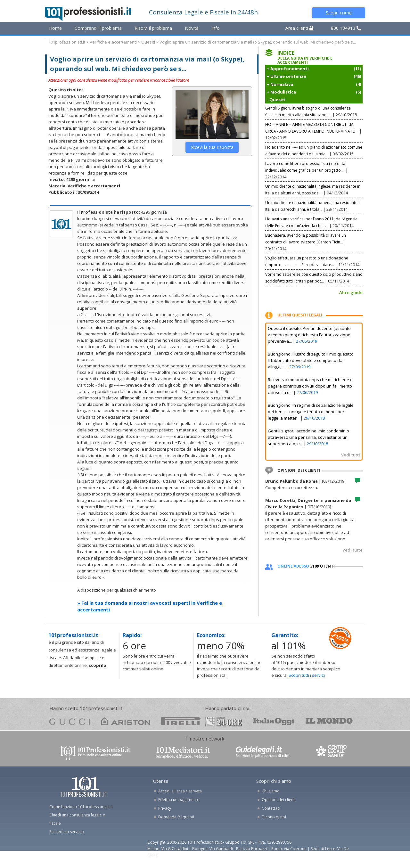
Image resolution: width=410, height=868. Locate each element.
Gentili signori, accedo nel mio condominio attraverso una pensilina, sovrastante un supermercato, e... (308, 437)
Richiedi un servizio (67, 832)
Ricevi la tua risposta (212, 147)
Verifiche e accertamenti (113, 42)
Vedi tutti (351, 455)
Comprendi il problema (98, 28)
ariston (126, 721)
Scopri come (339, 13)
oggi (274, 721)
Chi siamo (271, 791)
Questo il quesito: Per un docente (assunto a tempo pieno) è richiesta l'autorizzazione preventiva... (309, 335)
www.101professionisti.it (95, 753)
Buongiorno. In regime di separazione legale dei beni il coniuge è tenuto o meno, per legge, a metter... (311, 412)
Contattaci (271, 808)
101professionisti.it (67, 42)
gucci (70, 721)
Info (216, 28)
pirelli (181, 721)
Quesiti (148, 42)
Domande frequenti (176, 817)
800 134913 (346, 28)
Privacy (165, 808)
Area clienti (299, 28)
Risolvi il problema (153, 28)
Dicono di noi (274, 817)
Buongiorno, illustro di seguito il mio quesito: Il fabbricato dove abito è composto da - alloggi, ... (310, 360)
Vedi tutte (353, 550)
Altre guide (351, 292)
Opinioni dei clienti (279, 800)
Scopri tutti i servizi (307, 675)
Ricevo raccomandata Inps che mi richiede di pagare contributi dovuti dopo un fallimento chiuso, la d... (311, 386)
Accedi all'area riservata (180, 791)
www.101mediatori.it (183, 753)
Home (55, 28)
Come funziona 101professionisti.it (81, 807)
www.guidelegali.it (263, 753)
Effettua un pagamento (179, 800)
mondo (329, 721)
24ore (223, 722)
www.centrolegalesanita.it (332, 753)
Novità (192, 28)
